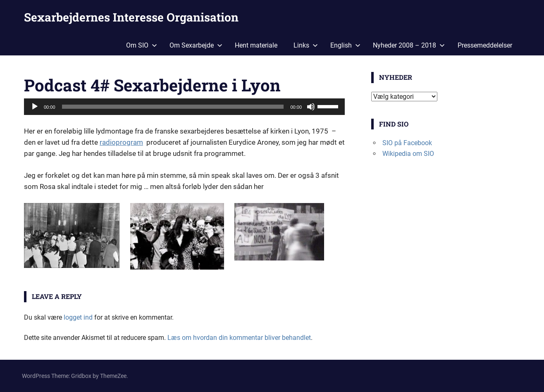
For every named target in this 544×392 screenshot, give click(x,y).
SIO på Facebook (407, 143)
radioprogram (121, 142)
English (345, 45)
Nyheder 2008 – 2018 (409, 45)
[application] (184, 107)
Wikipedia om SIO (408, 154)
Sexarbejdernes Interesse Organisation (131, 17)
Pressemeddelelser (485, 45)
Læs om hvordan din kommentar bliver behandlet (239, 338)
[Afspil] (35, 107)
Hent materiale (256, 45)
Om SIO (142, 45)
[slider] (173, 107)
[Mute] (311, 107)
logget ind (78, 317)
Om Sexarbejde (196, 45)
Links (306, 45)
